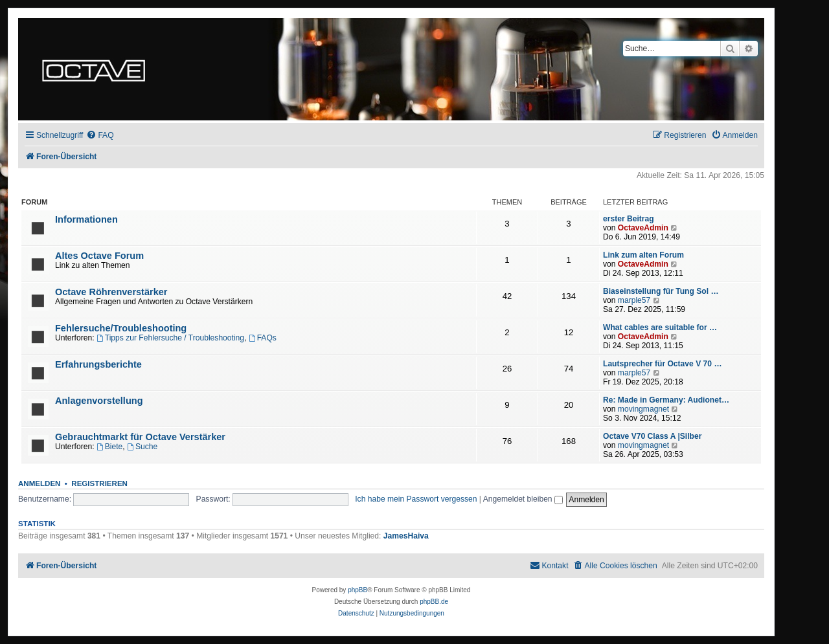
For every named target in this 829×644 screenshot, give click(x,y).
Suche (142, 447)
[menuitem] (100, 136)
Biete (109, 447)
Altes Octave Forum (99, 256)
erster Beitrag (629, 219)
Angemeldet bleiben (523, 499)
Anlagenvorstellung (99, 401)
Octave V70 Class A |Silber (652, 436)
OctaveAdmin (643, 228)
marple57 (634, 300)
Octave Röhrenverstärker (111, 292)
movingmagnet (643, 409)
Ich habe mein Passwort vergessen (416, 499)
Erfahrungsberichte (98, 364)
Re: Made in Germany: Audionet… (666, 400)
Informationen (86, 219)
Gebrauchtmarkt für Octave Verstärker (140, 437)
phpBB (358, 590)
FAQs (263, 338)
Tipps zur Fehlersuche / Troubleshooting (170, 338)
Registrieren (99, 483)
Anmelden (39, 483)
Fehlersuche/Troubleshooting (121, 328)
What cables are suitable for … (660, 328)
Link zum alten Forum (643, 255)
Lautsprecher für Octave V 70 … (663, 364)
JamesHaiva (406, 536)
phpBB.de (434, 602)
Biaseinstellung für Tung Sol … (661, 291)
